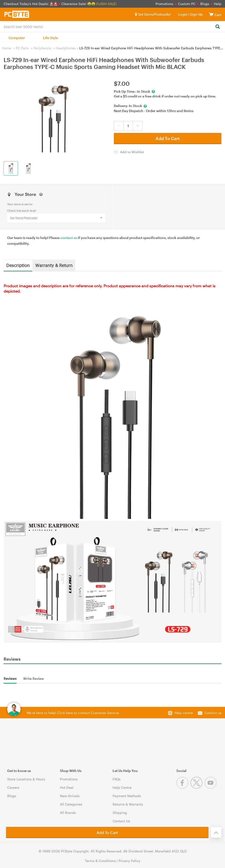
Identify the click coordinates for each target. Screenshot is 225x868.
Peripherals (42, 48)
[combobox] (112, 26)
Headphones (66, 48)
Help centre (184, 713)
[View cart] (211, 14)
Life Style (51, 38)
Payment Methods (127, 796)
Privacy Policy (129, 861)
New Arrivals (70, 796)
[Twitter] (198, 787)
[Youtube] (211, 787)
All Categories (71, 804)
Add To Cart (168, 138)
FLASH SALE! (106, 4)
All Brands (68, 813)
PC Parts (22, 48)
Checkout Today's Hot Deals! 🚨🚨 (31, 4)
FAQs (117, 779)
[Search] (217, 27)
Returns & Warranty (128, 804)
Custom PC (187, 4)
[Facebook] (183, 787)
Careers (13, 787)
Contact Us (121, 821)
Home (7, 48)
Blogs (205, 4)
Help (218, 4)
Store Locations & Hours (26, 779)
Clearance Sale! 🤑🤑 (78, 4)
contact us (69, 238)
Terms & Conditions (100, 861)
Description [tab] (18, 265)
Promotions (164, 4)
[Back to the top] (216, 832)
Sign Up (196, 14)
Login (183, 14)
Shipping (120, 813)
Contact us (213, 713)
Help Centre (122, 787)
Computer (17, 38)
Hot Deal (67, 787)
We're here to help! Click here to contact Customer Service (73, 713)
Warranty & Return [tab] (54, 265)
